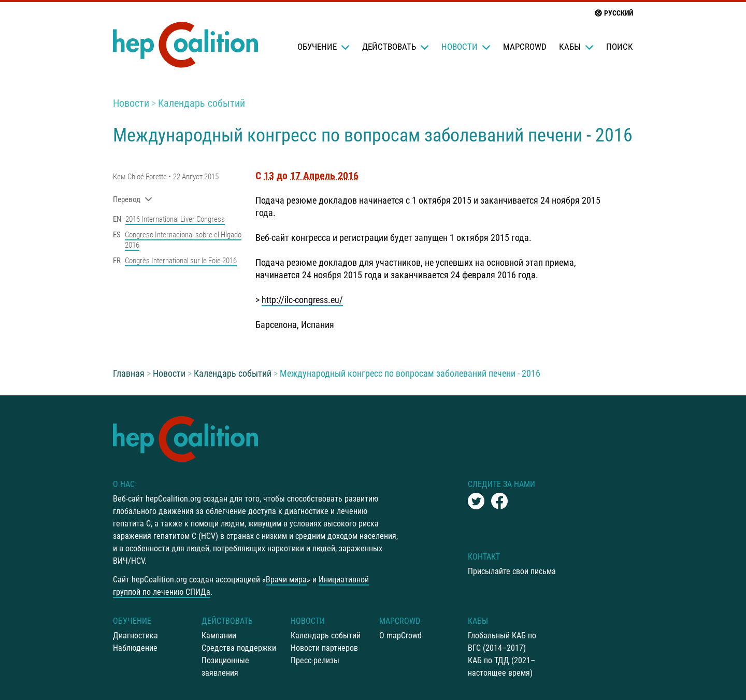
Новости (466, 47)
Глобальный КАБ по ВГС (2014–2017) (502, 642)
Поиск (620, 47)
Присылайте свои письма (512, 571)
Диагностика (135, 635)
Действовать (396, 47)
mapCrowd (525, 47)
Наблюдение (135, 648)
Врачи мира (286, 580)
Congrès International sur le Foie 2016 (181, 261)
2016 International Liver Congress (175, 219)
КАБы (576, 47)
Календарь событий (202, 103)
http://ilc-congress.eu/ (302, 300)
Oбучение (324, 47)
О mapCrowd (400, 635)
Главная (129, 373)
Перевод (133, 199)
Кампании (219, 635)
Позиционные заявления (225, 667)
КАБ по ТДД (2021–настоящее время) (501, 667)
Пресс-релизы (315, 660)
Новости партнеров (324, 648)
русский (613, 13)
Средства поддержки (239, 648)
